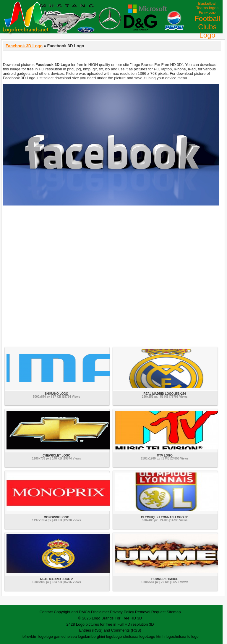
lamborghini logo (99, 636)
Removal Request (150, 612)
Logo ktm (154, 636)
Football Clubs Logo (207, 27)
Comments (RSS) (126, 630)
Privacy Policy (122, 612)
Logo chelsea (125, 636)
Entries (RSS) (91, 630)
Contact (46, 612)
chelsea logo (74, 636)
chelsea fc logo (186, 636)
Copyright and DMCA (72, 612)
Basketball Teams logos (207, 6)
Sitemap (174, 612)
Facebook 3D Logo (24, 46)
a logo (141, 636)
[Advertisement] (112, 276)
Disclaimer (100, 612)
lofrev (26, 636)
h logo (168, 636)
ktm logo (38, 636)
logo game (55, 636)
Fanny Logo (207, 12)
